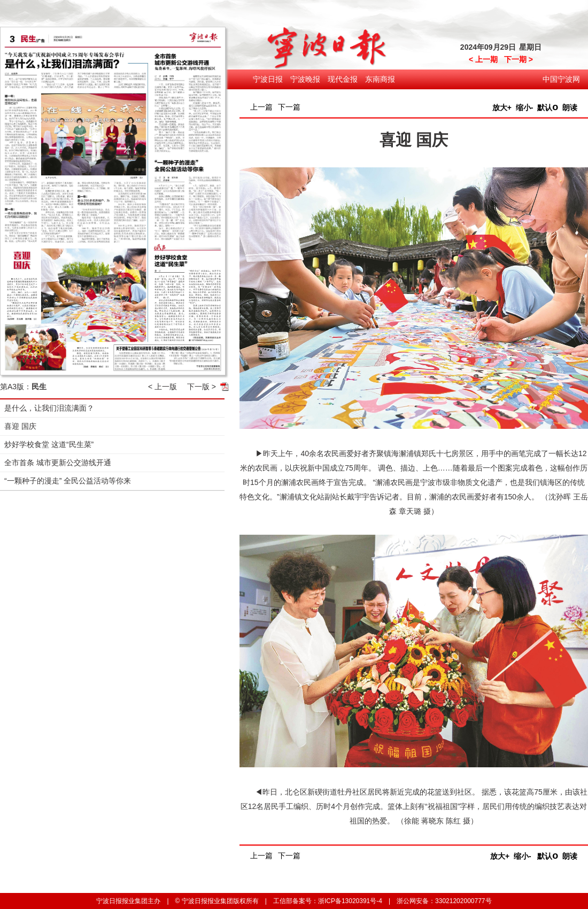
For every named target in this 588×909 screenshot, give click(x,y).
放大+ (502, 107)
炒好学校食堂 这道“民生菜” (49, 444)
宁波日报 (268, 79)
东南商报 (380, 79)
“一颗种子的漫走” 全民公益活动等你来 (68, 481)
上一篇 (261, 107)
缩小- (525, 107)
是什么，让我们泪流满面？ (49, 408)
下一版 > (202, 387)
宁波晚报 (305, 79)
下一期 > (519, 59)
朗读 (570, 107)
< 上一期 (483, 59)
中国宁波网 (561, 79)
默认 (548, 107)
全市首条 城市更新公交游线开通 (58, 463)
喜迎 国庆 (20, 426)
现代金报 (343, 79)
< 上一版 (163, 387)
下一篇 (289, 107)
